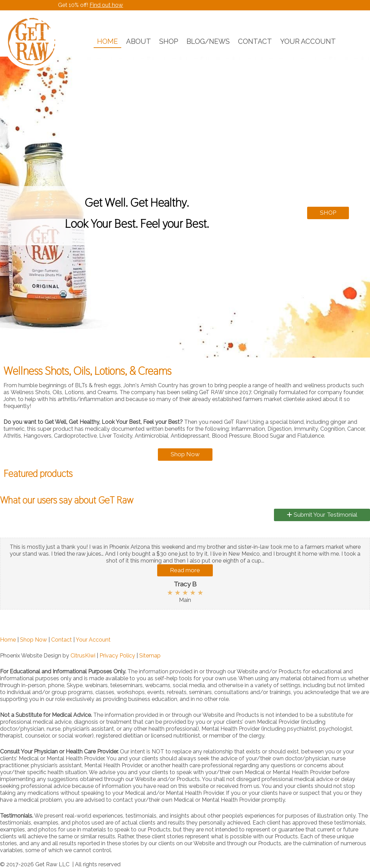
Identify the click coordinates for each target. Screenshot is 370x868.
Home (8, 640)
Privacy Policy (117, 656)
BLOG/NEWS (208, 41)
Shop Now (185, 454)
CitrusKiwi (83, 656)
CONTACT (255, 41)
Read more (185, 570)
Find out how (106, 5)
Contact (61, 640)
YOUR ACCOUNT (308, 41)
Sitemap (150, 656)
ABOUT (139, 41)
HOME (107, 41)
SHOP (169, 41)
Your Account (93, 640)
